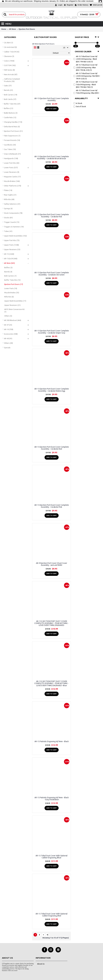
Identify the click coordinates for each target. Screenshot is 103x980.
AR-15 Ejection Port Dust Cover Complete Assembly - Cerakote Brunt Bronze (52, 158)
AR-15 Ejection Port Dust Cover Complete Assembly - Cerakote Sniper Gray (52, 332)
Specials (7, 348)
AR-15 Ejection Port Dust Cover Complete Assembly (52, 99)
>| (47, 935)
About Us (40, 964)
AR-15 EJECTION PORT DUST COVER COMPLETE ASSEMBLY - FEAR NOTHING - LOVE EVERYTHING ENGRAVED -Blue (51, 683)
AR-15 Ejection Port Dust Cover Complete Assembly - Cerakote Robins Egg (52, 390)
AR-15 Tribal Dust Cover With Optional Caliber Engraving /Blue (51, 857)
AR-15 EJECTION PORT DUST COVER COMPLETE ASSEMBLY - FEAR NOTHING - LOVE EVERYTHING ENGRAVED (51, 623)
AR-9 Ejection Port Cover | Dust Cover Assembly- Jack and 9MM (51, 564)
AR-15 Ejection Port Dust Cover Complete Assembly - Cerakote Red (52, 448)
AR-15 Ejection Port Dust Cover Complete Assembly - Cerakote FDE (52, 215)
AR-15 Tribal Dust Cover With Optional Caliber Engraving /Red (51, 915)
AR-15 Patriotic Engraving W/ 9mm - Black (52, 741)
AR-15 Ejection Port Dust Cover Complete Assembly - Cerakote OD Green (52, 274)
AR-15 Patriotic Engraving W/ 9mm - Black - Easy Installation (52, 799)
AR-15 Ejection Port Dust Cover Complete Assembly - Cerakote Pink (52, 506)
